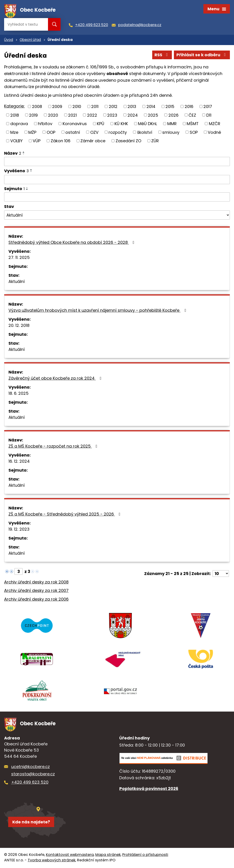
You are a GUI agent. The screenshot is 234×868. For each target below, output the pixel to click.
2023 (112, 116)
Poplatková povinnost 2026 (149, 789)
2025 (153, 116)
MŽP (32, 133)
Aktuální (17, 282)
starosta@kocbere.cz (33, 775)
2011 (95, 107)
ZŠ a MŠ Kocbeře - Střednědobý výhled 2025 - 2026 (65, 515)
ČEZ (192, 116)
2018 (15, 116)
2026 (173, 116)
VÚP (37, 141)
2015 (170, 107)
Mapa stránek (108, 856)
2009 (57, 107)
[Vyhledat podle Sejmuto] (117, 197)
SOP (194, 133)
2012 (113, 107)
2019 (33, 116)
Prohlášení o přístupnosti (145, 856)
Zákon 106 (61, 141)
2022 (92, 116)
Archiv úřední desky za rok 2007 (36, 591)
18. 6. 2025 (19, 394)
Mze (14, 133)
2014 (151, 107)
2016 (189, 107)
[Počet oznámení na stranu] (221, 574)
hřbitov (45, 124)
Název (13, 154)
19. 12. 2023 (19, 530)
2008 (37, 107)
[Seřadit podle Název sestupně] (24, 154)
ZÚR (155, 141)
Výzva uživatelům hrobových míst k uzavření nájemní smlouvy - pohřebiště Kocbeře (98, 311)
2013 (132, 107)
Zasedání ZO (128, 141)
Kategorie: (14, 106)
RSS (162, 55)
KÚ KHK (121, 124)
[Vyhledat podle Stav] (117, 216)
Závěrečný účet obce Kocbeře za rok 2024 (56, 379)
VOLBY (16, 141)
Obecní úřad (30, 40)
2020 (53, 116)
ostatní (73, 133)
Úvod (9, 40)
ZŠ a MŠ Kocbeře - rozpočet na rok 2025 (54, 447)
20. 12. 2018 (19, 326)
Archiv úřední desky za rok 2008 (36, 582)
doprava (19, 124)
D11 (209, 116)
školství (145, 133)
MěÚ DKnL (148, 124)
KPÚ (101, 124)
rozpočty (118, 133)
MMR (172, 124)
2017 (208, 107)
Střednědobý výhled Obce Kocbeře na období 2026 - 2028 (72, 243)
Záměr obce (93, 141)
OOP (51, 133)
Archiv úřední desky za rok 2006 (36, 600)
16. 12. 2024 (19, 462)
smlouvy (171, 133)
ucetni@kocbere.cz (31, 767)
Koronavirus (75, 124)
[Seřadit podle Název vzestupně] (24, 153)
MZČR (215, 124)
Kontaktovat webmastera (70, 856)
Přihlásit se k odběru (202, 55)
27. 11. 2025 (19, 258)
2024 (133, 116)
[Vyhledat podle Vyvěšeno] (117, 180)
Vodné (214, 133)
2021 (72, 116)
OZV (94, 133)
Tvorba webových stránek (52, 861)
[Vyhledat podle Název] (117, 162)
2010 (77, 107)
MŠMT (193, 124)
